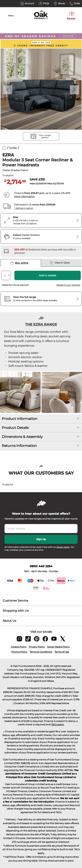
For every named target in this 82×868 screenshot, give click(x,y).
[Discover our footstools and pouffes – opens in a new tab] (46, 251)
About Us (9, 621)
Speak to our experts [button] (68, 285)
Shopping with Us (16, 611)
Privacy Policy (37, 647)
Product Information (20, 419)
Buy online (19, 263)
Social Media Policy (58, 647)
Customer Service (15, 601)
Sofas (13, 148)
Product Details (15, 428)
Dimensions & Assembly (22, 437)
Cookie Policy (19, 647)
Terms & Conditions (41, 652)
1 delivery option (24, 208)
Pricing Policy (19, 652)
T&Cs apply (57, 724)
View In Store (60, 263)
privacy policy (63, 547)
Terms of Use (62, 652)
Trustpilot (8, 175)
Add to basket (48, 275)
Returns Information (19, 446)
